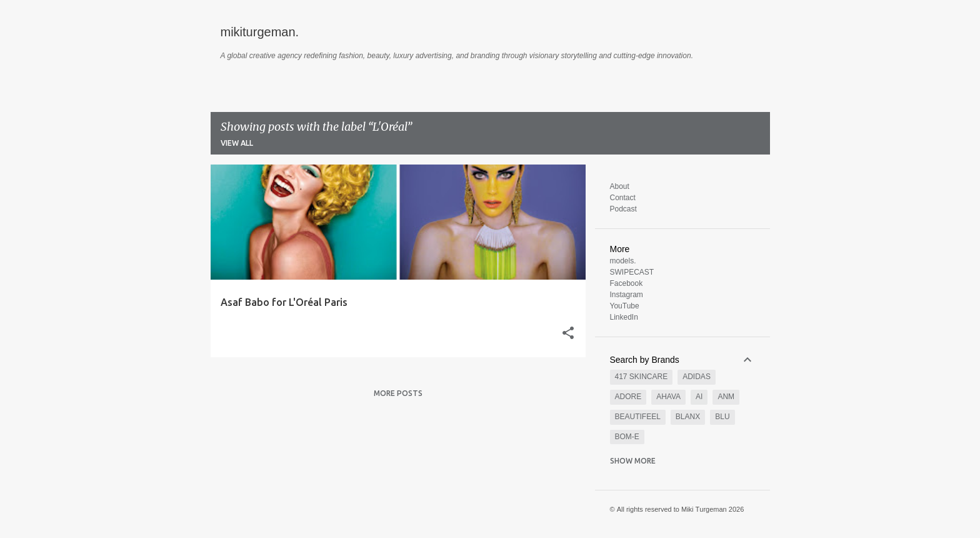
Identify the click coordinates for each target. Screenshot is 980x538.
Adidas (697, 377)
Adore (628, 397)
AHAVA (668, 397)
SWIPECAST (632, 272)
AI (699, 397)
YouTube (625, 306)
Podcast (623, 209)
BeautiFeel (638, 417)
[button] (568, 334)
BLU (722, 417)
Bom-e (627, 437)
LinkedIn (624, 317)
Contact (623, 198)
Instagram (627, 295)
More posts (398, 393)
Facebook (627, 283)
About (620, 186)
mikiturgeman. (260, 32)
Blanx (688, 417)
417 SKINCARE (642, 377)
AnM (726, 397)
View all (237, 143)
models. (623, 261)
